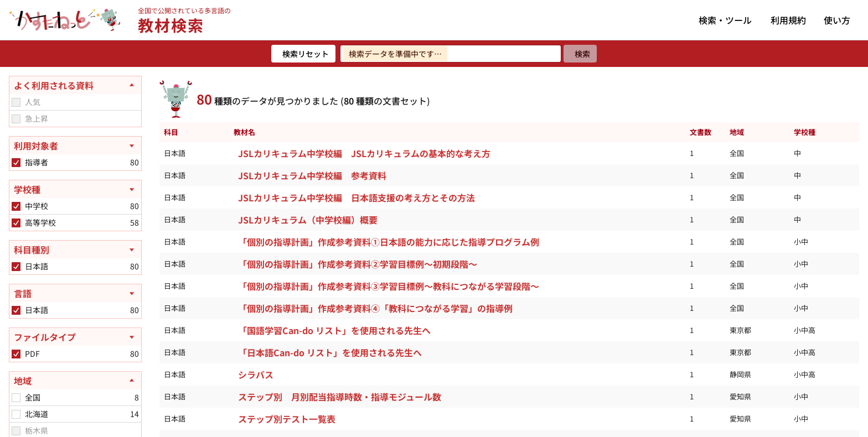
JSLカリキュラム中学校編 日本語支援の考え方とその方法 (356, 197)
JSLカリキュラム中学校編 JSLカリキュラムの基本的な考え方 (364, 153)
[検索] (580, 54)
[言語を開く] (75, 293)
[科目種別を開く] (75, 249)
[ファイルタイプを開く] (75, 337)
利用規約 (788, 20)
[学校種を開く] (75, 189)
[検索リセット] (303, 54)
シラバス (256, 374)
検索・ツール (725, 20)
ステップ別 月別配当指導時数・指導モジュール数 (340, 397)
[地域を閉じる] (75, 381)
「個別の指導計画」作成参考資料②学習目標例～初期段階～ (358, 264)
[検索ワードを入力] (451, 54)
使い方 (837, 20)
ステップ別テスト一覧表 (287, 419)
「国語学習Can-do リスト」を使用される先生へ (334, 330)
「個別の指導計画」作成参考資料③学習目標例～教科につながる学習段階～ (389, 286)
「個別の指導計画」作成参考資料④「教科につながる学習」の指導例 (375, 308)
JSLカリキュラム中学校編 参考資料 (312, 175)
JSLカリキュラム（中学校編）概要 (308, 220)
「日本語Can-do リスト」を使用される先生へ (330, 352)
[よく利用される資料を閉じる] (75, 85)
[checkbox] (16, 102)
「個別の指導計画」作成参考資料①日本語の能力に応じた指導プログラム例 (389, 242)
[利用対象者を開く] (75, 145)
